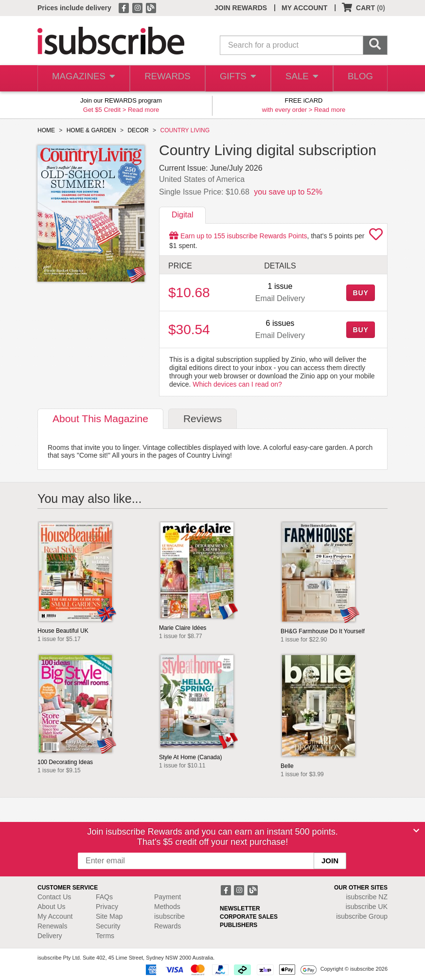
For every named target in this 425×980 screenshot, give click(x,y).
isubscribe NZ (367, 897)
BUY (360, 293)
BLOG (359, 79)
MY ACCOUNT (304, 8)
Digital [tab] (182, 215)
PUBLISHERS (239, 925)
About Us (52, 907)
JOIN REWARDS (241, 8)
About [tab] (100, 419)
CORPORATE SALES (249, 917)
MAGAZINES (82, 79)
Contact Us (54, 897)
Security (108, 926)
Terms (105, 936)
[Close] (416, 831)
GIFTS (235, 79)
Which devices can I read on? (237, 384)
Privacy (107, 907)
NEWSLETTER (240, 909)
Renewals (52, 926)
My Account (55, 916)
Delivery (50, 936)
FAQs (104, 897)
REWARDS (164, 79)
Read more (143, 110)
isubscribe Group (362, 916)
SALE (299, 79)
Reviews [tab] (203, 419)
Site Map (109, 916)
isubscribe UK (367, 907)
